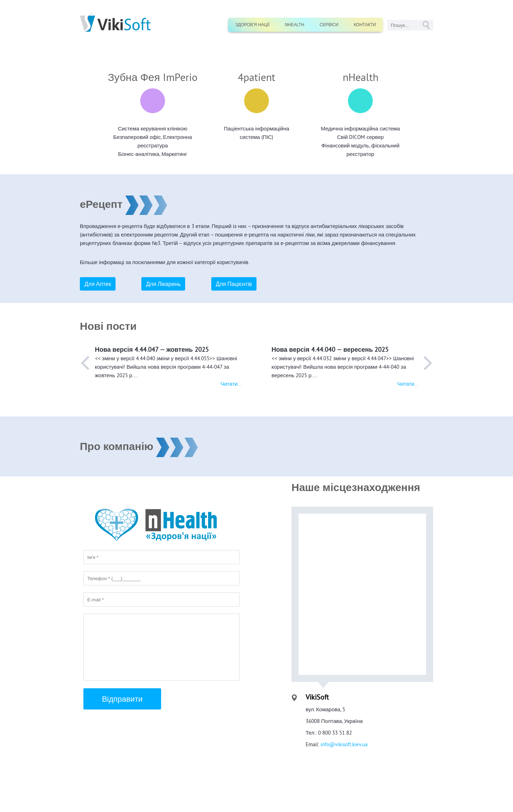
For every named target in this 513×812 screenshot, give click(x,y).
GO (426, 25)
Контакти (365, 25)
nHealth (294, 25)
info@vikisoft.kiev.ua (343, 744)
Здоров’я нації (252, 25)
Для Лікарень (163, 284)
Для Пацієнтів (234, 284)
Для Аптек (98, 284)
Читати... (231, 384)
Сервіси (329, 25)
